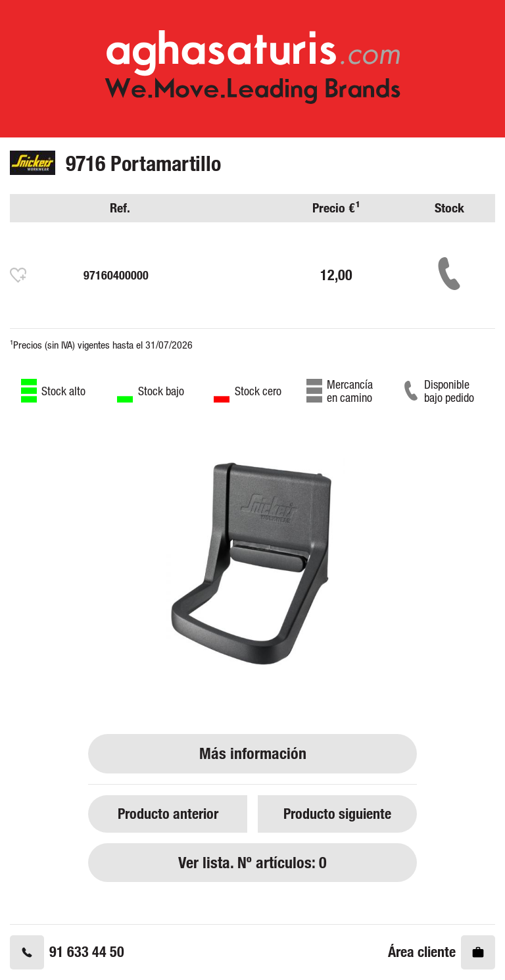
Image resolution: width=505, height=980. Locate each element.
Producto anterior (168, 813)
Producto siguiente (337, 813)
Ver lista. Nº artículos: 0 (252, 863)
